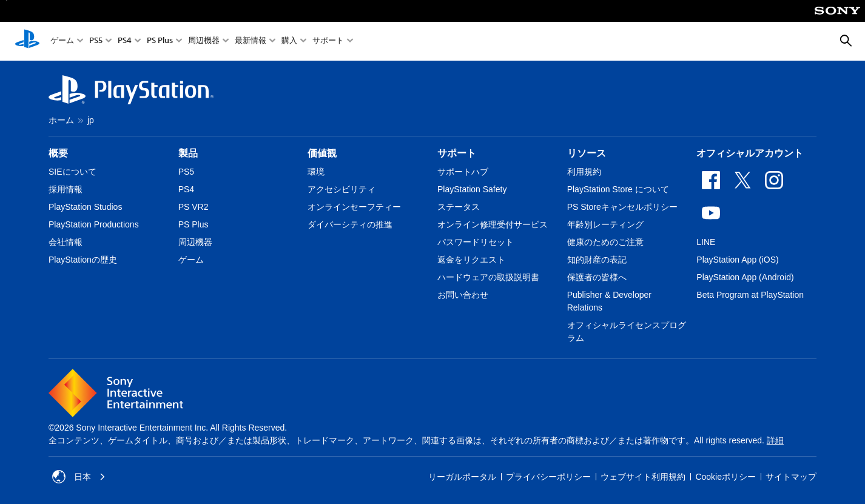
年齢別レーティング (605, 224)
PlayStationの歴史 (83, 260)
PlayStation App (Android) (745, 277)
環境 (316, 172)
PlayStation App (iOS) (737, 260)
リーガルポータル (462, 477)
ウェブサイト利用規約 (643, 477)
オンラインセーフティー (354, 207)
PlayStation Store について (618, 189)
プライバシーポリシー (548, 477)
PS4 (125, 42)
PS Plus (160, 42)
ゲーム (62, 42)
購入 (289, 42)
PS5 (96, 42)
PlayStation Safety (472, 189)
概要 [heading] (58, 153)
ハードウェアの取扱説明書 (488, 277)
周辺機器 (204, 42)
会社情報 (66, 242)
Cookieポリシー (725, 477)
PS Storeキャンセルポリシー (622, 207)
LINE (706, 242)
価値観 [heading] (322, 153)
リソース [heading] (587, 153)
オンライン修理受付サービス (493, 224)
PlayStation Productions (94, 224)
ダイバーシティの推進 (350, 224)
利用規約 (584, 172)
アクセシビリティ (342, 189)
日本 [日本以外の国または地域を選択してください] (79, 477)
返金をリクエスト (471, 260)
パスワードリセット (476, 242)
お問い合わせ (463, 295)
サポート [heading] (457, 153)
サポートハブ (463, 172)
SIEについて (72, 172)
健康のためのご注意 (605, 242)
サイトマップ (791, 477)
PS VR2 (194, 207)
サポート (328, 42)
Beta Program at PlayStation (750, 295)
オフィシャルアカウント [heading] (750, 153)
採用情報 (66, 189)
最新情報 (251, 42)
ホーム (61, 120)
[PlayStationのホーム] (27, 41)
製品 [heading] (188, 153)
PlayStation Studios (85, 207)
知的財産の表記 (597, 260)
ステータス (459, 207)
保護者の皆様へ (597, 277)
